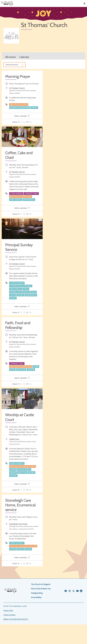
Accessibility (36, 597)
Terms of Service (9, 615)
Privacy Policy (8, 610)
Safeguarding (37, 593)
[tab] (22, 116)
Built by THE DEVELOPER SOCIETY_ (16, 619)
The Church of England (41, 584)
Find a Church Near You (41, 589)
